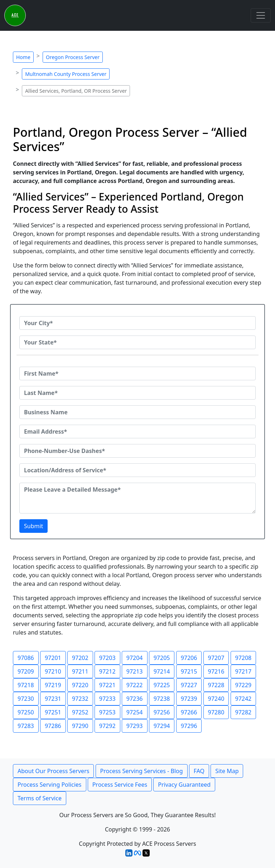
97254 (135, 712)
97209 (26, 671)
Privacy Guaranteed (184, 785)
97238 (162, 699)
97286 (53, 726)
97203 (107, 658)
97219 (53, 685)
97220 (80, 685)
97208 (243, 658)
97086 (26, 658)
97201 (53, 658)
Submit (33, 526)
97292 (107, 726)
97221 (107, 685)
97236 (135, 699)
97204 (135, 658)
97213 (135, 671)
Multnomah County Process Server (66, 74)
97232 (80, 699)
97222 (135, 685)
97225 (162, 685)
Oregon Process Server (73, 57)
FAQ (199, 771)
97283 (26, 726)
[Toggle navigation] (261, 15)
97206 (189, 658)
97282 (243, 712)
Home (23, 57)
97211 (80, 671)
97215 (189, 671)
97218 (26, 685)
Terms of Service (40, 798)
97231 (53, 699)
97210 (53, 671)
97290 (80, 726)
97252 (80, 712)
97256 (162, 712)
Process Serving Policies (50, 785)
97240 (216, 699)
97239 (189, 699)
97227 (189, 685)
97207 (216, 658)
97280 (216, 712)
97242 (243, 699)
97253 (107, 712)
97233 (107, 699)
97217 (243, 671)
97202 (80, 658)
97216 (216, 671)
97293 (135, 726)
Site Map (227, 771)
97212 (107, 671)
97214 (162, 671)
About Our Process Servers (53, 771)
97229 (243, 685)
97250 (26, 712)
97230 (26, 699)
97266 (189, 712)
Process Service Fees (120, 785)
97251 (53, 712)
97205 (162, 658)
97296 (189, 726)
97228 (216, 685)
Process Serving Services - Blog (142, 771)
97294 (162, 726)
